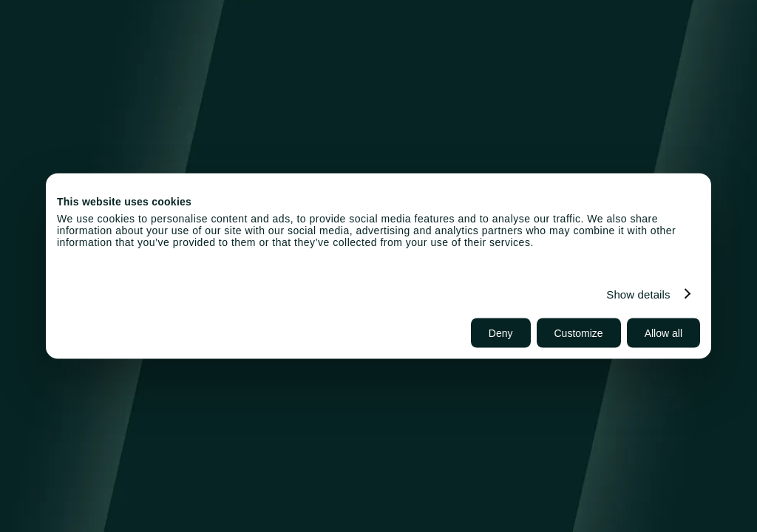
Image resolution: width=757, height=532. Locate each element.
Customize (579, 333)
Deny (501, 333)
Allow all (663, 333)
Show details (638, 294)
